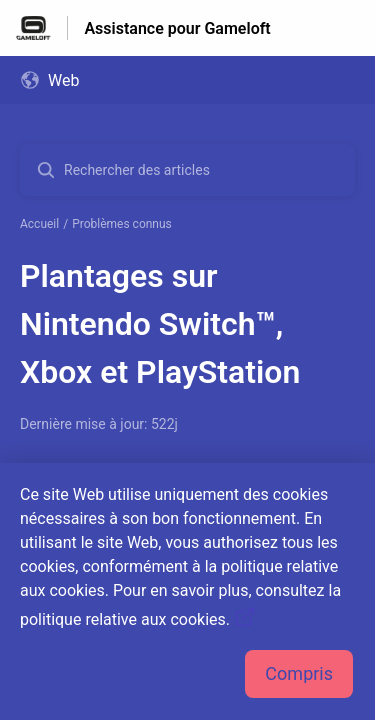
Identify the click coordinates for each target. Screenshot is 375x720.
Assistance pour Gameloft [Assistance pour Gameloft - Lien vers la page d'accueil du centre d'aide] (177, 28)
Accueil (39, 224)
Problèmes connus (122, 224)
